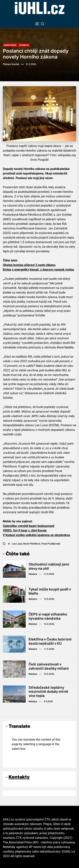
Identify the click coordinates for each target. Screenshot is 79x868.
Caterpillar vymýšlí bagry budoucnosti (29, 526)
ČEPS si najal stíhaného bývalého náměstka (48, 616)
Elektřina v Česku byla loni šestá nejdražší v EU (50, 641)
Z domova (24, 45)
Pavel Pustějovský (51, 544)
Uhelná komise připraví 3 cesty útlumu (29, 265)
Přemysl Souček (11, 64)
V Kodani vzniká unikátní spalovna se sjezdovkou (36, 535)
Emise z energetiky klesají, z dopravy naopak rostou (38, 270)
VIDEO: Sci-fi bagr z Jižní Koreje (25, 531)
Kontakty (19, 777)
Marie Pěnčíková (32, 544)
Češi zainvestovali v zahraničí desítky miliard (49, 666)
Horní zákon (10, 45)
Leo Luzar (17, 544)
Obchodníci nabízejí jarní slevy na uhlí (49, 566)
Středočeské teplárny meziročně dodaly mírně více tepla (48, 692)
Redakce (33, 574)
